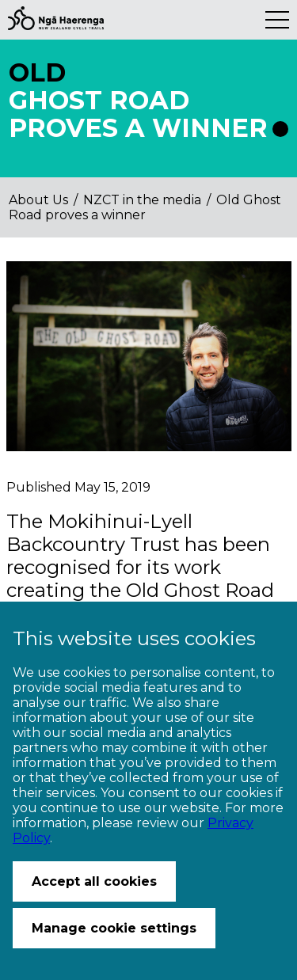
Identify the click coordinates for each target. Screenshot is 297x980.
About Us (38, 200)
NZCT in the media (142, 200)
